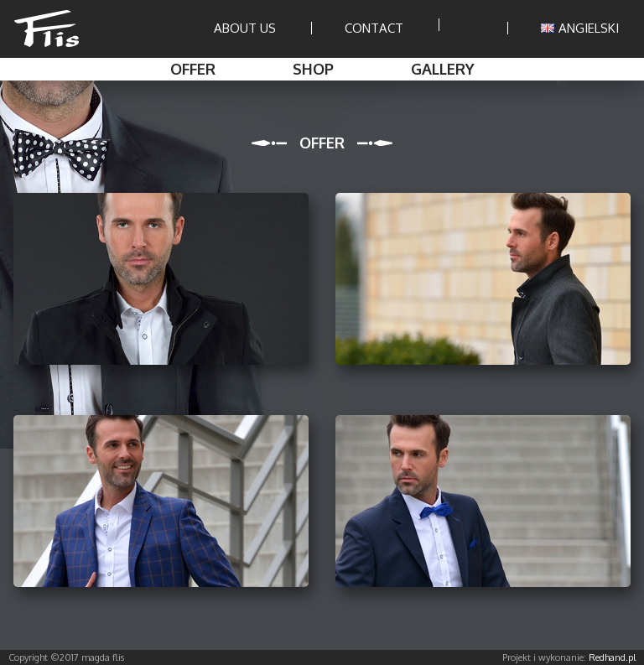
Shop (313, 69)
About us (245, 28)
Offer (193, 69)
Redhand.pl (612, 657)
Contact (374, 28)
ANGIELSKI (580, 28)
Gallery (443, 69)
